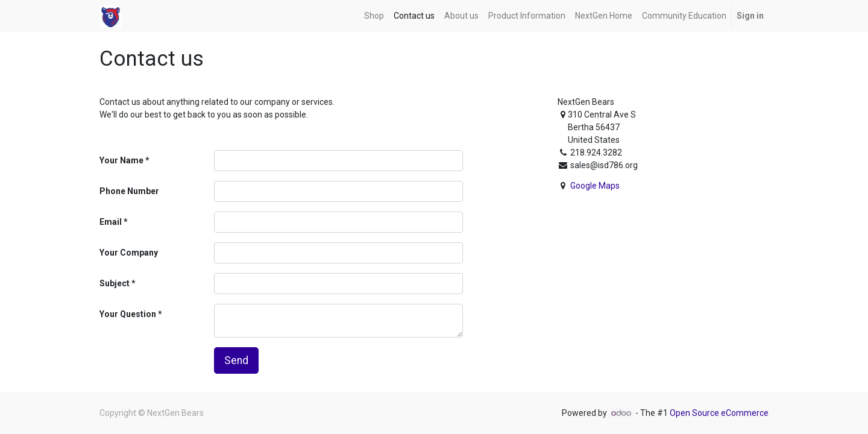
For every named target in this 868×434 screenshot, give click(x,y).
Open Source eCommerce (719, 413)
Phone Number (129, 191)
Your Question (128, 314)
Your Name (121, 160)
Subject (115, 283)
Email (111, 222)
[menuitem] (374, 16)
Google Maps (595, 186)
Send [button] (236, 360)
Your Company (129, 253)
